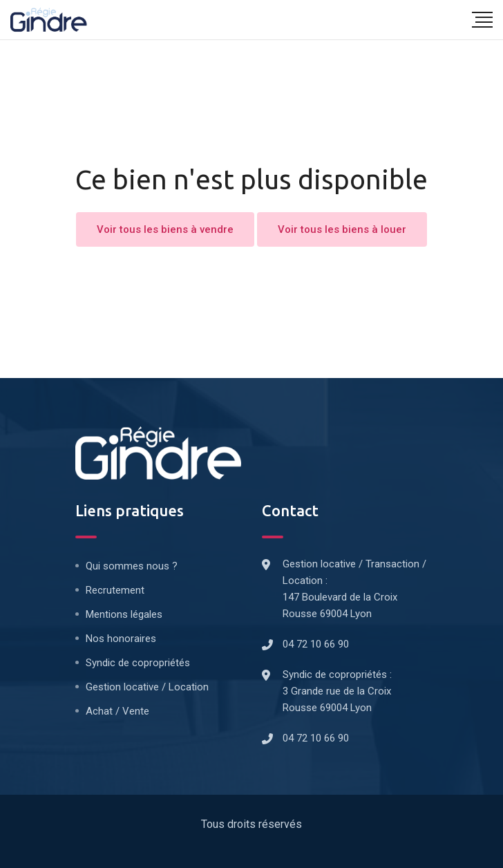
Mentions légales (124, 614)
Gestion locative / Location (147, 687)
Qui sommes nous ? (132, 566)
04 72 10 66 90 (316, 644)
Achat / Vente (117, 711)
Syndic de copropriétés (138, 663)
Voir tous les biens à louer (342, 229)
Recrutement (115, 590)
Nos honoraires (121, 639)
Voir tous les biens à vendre (165, 229)
